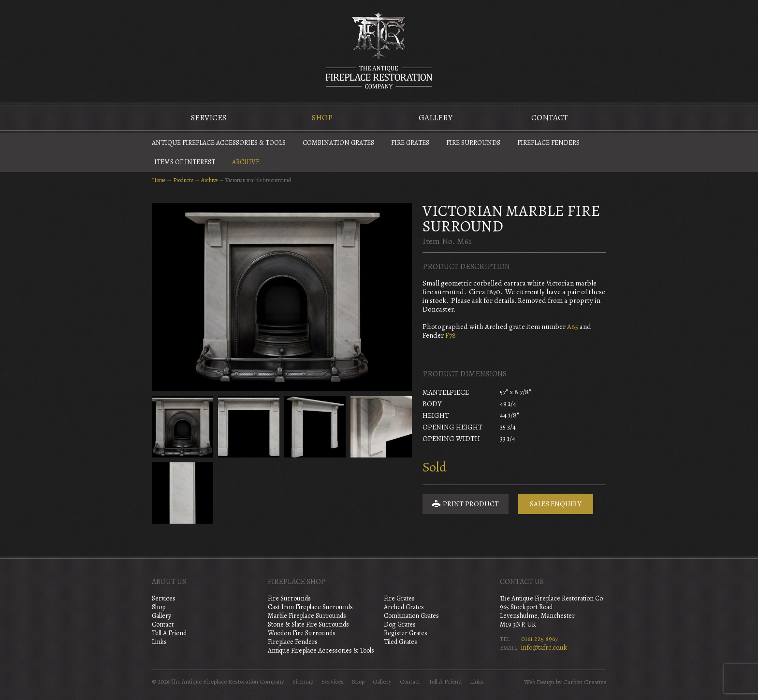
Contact (549, 118)
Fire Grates (410, 143)
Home (159, 180)
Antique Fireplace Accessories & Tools (219, 143)
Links (159, 642)
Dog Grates (400, 624)
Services (209, 118)
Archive (246, 162)
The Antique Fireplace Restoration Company (379, 50)
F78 (451, 335)
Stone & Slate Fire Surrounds (308, 624)
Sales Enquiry (556, 504)
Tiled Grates (401, 642)
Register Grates (406, 633)
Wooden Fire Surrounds (302, 633)
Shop (322, 118)
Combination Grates (338, 143)
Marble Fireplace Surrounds (307, 616)
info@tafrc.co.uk (544, 648)
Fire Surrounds (473, 143)
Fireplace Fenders (548, 143)
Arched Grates (404, 607)
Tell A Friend (169, 633)
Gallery (436, 118)
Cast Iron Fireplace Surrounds (310, 607)
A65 (573, 327)
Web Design (539, 682)
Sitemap (303, 682)
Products (183, 180)
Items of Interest (185, 162)
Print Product (466, 504)
